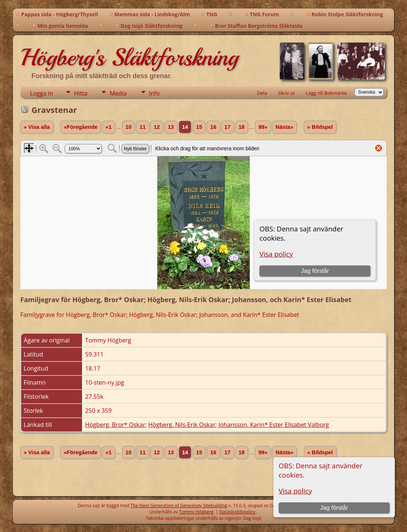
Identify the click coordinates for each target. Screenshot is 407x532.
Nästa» (285, 127)
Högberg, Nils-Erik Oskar (182, 425)
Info (154, 93)
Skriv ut (287, 93)
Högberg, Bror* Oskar (115, 425)
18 (242, 127)
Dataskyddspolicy (238, 512)
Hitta (81, 93)
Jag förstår (334, 508)
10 (128, 127)
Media (118, 93)
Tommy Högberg (196, 512)
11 (142, 127)
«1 (108, 127)
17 (228, 127)
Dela (262, 93)
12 (157, 127)
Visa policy (295, 491)
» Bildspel (320, 127)
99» (263, 127)
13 (171, 127)
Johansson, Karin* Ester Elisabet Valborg (274, 425)
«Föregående (80, 127)
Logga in (41, 93)
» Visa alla (37, 127)
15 (199, 127)
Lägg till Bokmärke (327, 93)
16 (213, 127)
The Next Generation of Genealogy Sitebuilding (179, 506)
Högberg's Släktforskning (129, 57)
